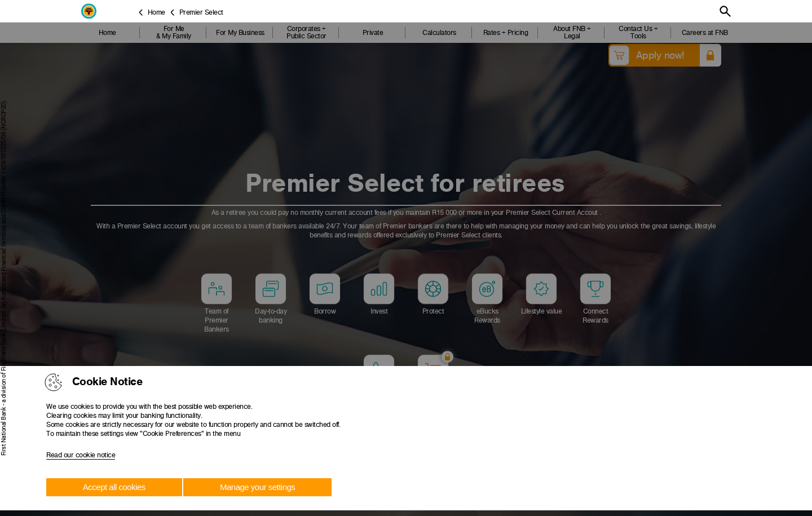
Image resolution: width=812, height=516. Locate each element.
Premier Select (201, 12)
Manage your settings (257, 487)
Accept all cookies (114, 487)
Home (156, 12)
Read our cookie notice (81, 455)
